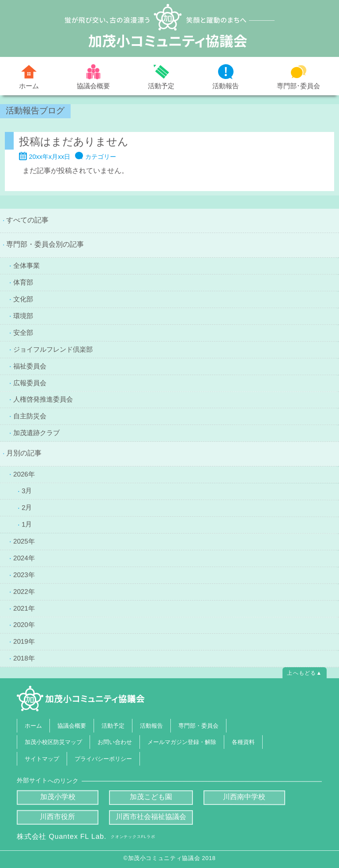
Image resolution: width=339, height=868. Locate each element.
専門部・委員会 (198, 725)
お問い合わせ (115, 742)
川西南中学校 (245, 797)
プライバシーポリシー (103, 758)
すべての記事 (27, 220)
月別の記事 (24, 453)
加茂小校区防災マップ (53, 742)
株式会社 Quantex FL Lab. (86, 836)
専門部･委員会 (298, 85)
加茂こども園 (151, 797)
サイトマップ (42, 758)
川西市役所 (58, 817)
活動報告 (226, 86)
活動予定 (161, 86)
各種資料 (243, 742)
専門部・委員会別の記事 (45, 244)
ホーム (29, 86)
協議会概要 (93, 85)
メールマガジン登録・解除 (182, 742)
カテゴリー (101, 157)
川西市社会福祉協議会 (151, 817)
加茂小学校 (58, 797)
